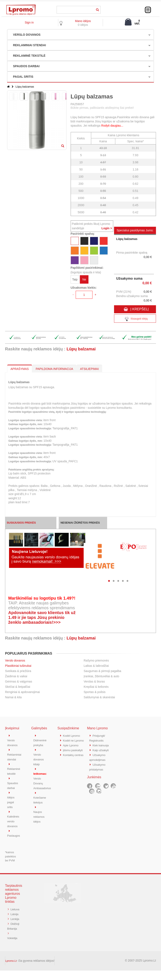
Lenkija (12, 924)
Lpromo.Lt (11, 970)
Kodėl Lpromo (72, 736)
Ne (84, 280)
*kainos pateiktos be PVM (10, 853)
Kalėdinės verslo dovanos (14, 819)
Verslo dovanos (15, 660)
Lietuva (12, 911)
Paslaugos (14, 833)
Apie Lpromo (71, 749)
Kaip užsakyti (101, 749)
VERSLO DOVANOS (27, 35)
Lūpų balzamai (81, 349)
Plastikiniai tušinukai (18, 666)
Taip (75, 280)
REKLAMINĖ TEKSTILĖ (29, 56)
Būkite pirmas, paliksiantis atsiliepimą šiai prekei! (102, 108)
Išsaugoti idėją (135, 319)
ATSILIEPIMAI (89, 369)
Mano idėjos (83, 21)
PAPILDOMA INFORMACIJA (54, 369)
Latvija (15, 915)
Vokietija (13, 948)
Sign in (29, 22)
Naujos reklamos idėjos (39, 814)
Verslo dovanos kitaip (39, 759)
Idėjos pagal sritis (11, 800)
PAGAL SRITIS (23, 77)
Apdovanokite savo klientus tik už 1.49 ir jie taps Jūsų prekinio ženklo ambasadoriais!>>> (42, 617)
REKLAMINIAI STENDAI (29, 45)
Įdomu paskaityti (74, 754)
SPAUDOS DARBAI (26, 66)
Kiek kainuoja (101, 745)
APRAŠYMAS (20, 369)
